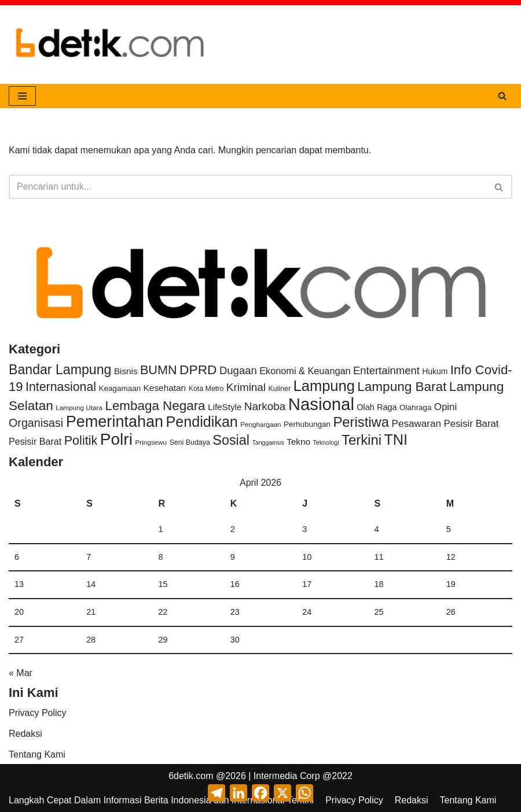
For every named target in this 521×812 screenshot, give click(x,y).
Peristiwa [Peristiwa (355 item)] (361, 422)
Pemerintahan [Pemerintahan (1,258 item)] (115, 422)
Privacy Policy (38, 713)
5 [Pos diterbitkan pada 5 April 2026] (449, 529)
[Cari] (502, 96)
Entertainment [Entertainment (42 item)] (386, 370)
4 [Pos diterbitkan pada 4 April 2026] (376, 529)
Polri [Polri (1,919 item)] (116, 439)
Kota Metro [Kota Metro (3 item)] (206, 389)
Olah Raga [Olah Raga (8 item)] (377, 407)
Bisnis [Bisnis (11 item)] (126, 371)
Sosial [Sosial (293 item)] (231, 440)
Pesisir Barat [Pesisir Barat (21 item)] (471, 424)
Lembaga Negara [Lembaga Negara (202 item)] (155, 406)
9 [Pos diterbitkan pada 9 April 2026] (233, 557)
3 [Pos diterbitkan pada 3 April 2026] (304, 529)
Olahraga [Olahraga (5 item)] (415, 407)
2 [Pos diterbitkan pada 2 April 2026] (233, 529)
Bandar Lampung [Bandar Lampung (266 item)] (60, 370)
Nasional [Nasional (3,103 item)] (321, 404)
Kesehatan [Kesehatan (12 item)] (165, 388)
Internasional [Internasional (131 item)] (61, 387)
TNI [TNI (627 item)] (396, 440)
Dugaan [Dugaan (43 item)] (238, 370)
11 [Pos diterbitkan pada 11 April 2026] (379, 557)
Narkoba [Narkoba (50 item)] (265, 406)
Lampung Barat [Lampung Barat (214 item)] (402, 387)
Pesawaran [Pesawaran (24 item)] (417, 424)
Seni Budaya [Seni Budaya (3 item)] (190, 442)
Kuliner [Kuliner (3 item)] (280, 389)
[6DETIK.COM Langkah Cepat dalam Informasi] (110, 45)
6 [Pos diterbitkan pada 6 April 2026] (17, 557)
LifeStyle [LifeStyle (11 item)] (225, 407)
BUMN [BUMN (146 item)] (159, 370)
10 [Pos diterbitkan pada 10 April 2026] (307, 557)
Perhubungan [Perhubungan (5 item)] (307, 424)
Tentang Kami (37, 754)
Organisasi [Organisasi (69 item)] (36, 423)
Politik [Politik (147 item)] (81, 440)
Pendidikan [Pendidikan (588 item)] (202, 422)
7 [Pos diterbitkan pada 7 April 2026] (89, 557)
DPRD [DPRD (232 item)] (198, 370)
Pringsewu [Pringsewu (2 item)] (151, 442)
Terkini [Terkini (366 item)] (362, 440)
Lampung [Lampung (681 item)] (324, 386)
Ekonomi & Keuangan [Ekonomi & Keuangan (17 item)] (305, 371)
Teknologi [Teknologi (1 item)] (326, 442)
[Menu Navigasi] (22, 96)
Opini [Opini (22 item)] (445, 407)
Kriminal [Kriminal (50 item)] (246, 387)
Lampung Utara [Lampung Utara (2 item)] (79, 407)
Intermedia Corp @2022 (303, 776)
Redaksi (25, 734)
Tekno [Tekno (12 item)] (298, 442)
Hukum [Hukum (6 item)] (435, 371)
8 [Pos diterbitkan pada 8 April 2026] (161, 557)
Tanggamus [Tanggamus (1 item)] (268, 442)
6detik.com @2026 (207, 776)
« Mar (21, 673)
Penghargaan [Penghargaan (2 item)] (260, 424)
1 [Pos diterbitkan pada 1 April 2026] (161, 529)
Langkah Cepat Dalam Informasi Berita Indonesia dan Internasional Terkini (161, 800)
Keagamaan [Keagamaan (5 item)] (120, 388)
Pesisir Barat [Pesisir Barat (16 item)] (35, 441)
